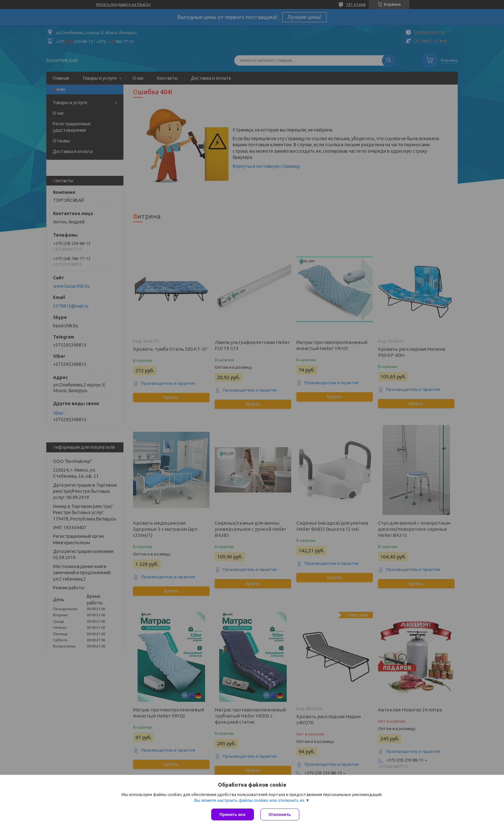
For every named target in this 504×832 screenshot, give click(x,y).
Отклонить (280, 814)
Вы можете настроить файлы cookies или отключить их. (250, 800)
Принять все (233, 814)
